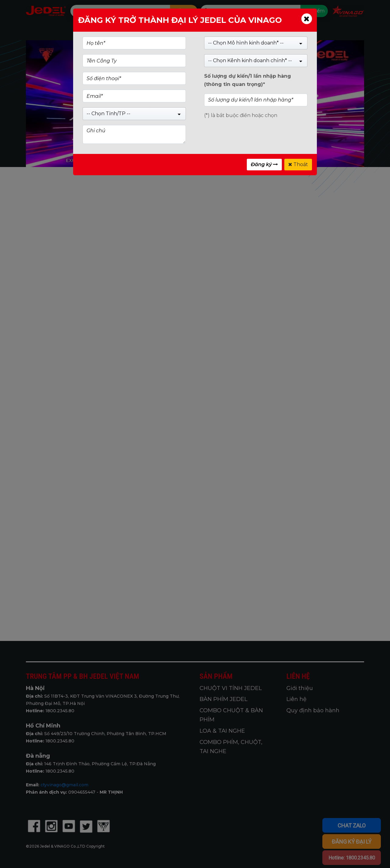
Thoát (298, 164)
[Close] (307, 19)
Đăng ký (264, 164)
